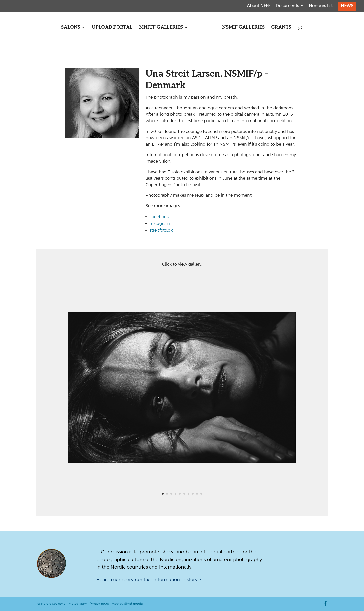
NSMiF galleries (243, 28)
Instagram (160, 223)
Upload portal (112, 28)
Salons (71, 28)
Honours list (321, 6)
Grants (281, 28)
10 (201, 494)
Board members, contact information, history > (149, 580)
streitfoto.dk (161, 230)
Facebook (159, 217)
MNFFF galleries (161, 28)
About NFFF (259, 6)
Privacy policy (99, 604)
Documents (287, 6)
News (347, 6)
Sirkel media (133, 604)
